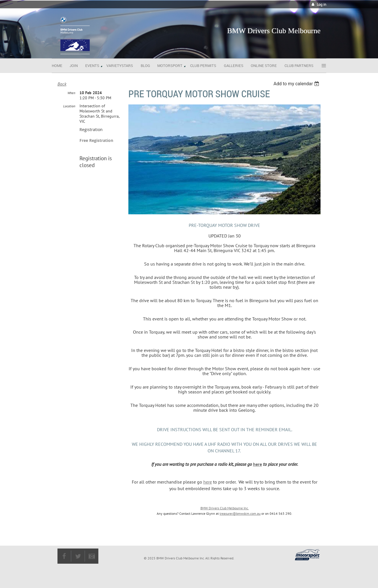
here (257, 464)
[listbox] (297, 84)
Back (62, 84)
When (71, 93)
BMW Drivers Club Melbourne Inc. (225, 508)
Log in (322, 4)
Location (69, 106)
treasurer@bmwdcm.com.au (240, 513)
